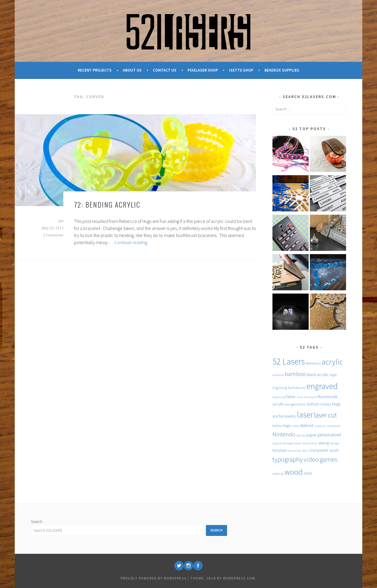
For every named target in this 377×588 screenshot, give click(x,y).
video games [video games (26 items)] (321, 459)
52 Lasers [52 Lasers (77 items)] (289, 361)
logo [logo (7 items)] (287, 425)
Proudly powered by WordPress (153, 578)
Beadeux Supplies (282, 70)
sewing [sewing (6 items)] (324, 443)
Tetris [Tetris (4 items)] (306, 451)
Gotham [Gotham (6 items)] (313, 404)
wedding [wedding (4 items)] (278, 474)
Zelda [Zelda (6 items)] (308, 473)
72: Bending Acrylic (107, 204)
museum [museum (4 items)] (320, 426)
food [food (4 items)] (288, 404)
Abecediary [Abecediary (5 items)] (313, 363)
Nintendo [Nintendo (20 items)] (284, 434)
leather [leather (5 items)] (277, 426)
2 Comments (53, 235)
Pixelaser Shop (203, 70)
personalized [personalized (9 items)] (329, 435)
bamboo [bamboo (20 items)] (295, 374)
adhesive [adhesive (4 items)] (278, 375)
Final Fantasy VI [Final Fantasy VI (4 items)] (307, 397)
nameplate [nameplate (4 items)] (333, 426)
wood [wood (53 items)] (294, 472)
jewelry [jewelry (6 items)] (291, 416)
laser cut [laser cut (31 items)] (325, 415)
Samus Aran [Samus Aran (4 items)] (310, 443)
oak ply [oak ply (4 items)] (301, 435)
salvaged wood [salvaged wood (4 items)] (292, 443)
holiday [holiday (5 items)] (326, 404)
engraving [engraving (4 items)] (279, 397)
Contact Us (165, 70)
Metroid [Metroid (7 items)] (307, 425)
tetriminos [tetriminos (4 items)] (294, 451)
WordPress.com (239, 578)
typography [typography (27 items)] (288, 459)
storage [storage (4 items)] (335, 443)
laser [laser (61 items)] (305, 415)
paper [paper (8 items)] (311, 435)
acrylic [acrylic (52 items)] (332, 362)
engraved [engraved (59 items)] (322, 386)
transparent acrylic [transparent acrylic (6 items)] (325, 450)
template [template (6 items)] (280, 450)
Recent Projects (95, 70)
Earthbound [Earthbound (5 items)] (297, 388)
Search (37, 521)
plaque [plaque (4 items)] (277, 443)
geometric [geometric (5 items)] (299, 404)
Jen (61, 221)
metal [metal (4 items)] (296, 426)
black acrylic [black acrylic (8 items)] (318, 375)
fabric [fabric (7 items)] (291, 397)
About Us (132, 70)
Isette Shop (241, 70)
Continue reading (131, 242)
